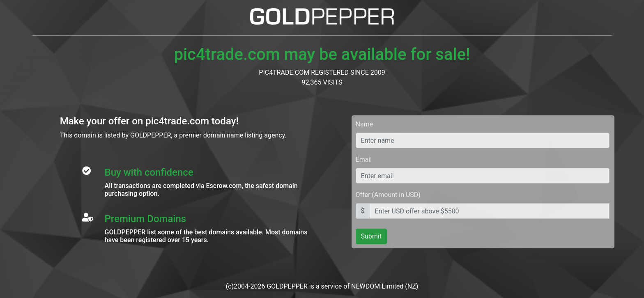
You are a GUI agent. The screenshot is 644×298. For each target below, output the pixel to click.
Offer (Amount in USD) (388, 195)
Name (365, 124)
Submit (371, 236)
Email (364, 159)
